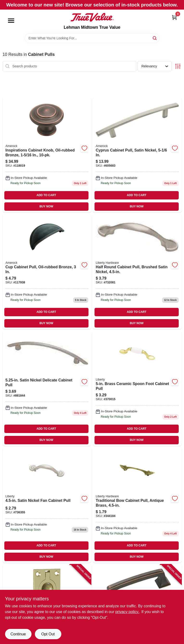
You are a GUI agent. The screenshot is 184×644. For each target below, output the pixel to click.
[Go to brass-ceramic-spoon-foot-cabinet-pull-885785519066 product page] (137, 388)
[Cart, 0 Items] (174, 17)
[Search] (155, 38)
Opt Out (48, 634)
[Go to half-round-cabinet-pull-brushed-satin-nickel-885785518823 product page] (137, 272)
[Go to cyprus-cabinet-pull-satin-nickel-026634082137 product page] (137, 155)
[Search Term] (92, 38)
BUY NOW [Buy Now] (46, 206)
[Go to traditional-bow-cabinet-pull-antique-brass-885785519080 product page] (137, 505)
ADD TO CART (46, 195)
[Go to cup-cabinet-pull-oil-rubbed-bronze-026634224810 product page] (47, 272)
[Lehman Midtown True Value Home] (92, 17)
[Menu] (11, 21)
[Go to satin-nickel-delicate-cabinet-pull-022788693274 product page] (47, 388)
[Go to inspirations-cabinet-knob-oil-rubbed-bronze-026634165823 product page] (47, 155)
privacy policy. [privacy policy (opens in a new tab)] (127, 612)
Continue (18, 634)
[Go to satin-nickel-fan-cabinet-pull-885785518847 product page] (47, 505)
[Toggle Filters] (178, 66)
